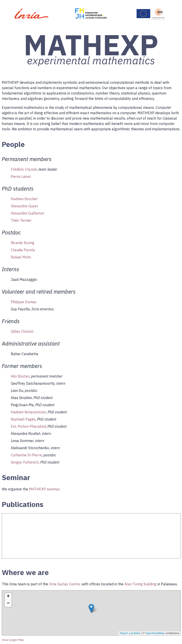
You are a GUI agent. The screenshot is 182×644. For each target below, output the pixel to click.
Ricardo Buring (23, 243)
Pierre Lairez (21, 176)
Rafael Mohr (21, 257)
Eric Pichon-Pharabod (28, 426)
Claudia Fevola (23, 250)
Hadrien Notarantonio (28, 412)
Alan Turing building (140, 584)
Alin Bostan (20, 376)
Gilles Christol (22, 331)
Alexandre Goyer (24, 206)
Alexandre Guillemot (28, 213)
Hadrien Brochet (24, 199)
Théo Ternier (21, 220)
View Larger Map (13, 640)
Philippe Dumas (24, 302)
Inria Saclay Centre (64, 584)
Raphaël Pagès (23, 419)
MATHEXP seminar (44, 489)
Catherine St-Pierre (26, 455)
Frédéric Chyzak (24, 169)
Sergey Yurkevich (25, 462)
